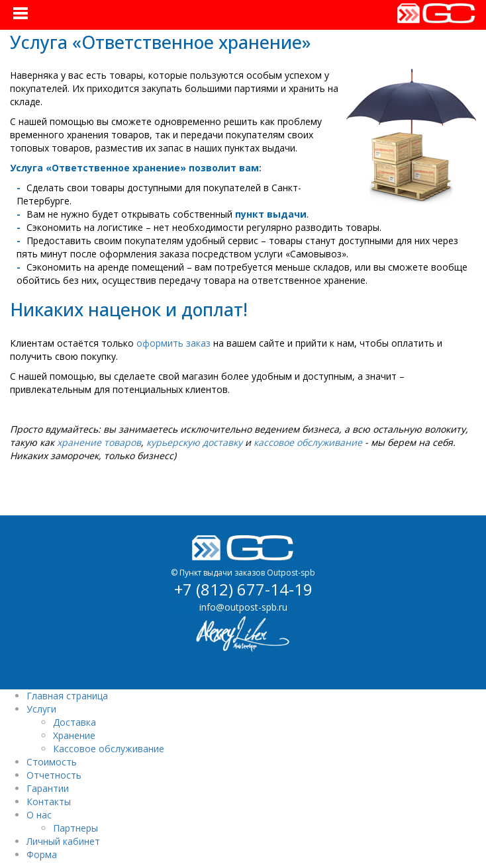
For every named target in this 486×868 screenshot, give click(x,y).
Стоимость (52, 762)
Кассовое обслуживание (109, 749)
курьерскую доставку (194, 442)
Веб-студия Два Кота (313, 663)
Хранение (74, 735)
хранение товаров (99, 442)
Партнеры (75, 828)
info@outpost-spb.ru (243, 607)
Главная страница (67, 696)
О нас (39, 815)
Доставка (74, 722)
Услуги (41, 709)
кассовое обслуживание (308, 442)
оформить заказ (173, 343)
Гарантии (48, 788)
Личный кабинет (63, 841)
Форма (42, 854)
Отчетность (54, 775)
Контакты (49, 802)
